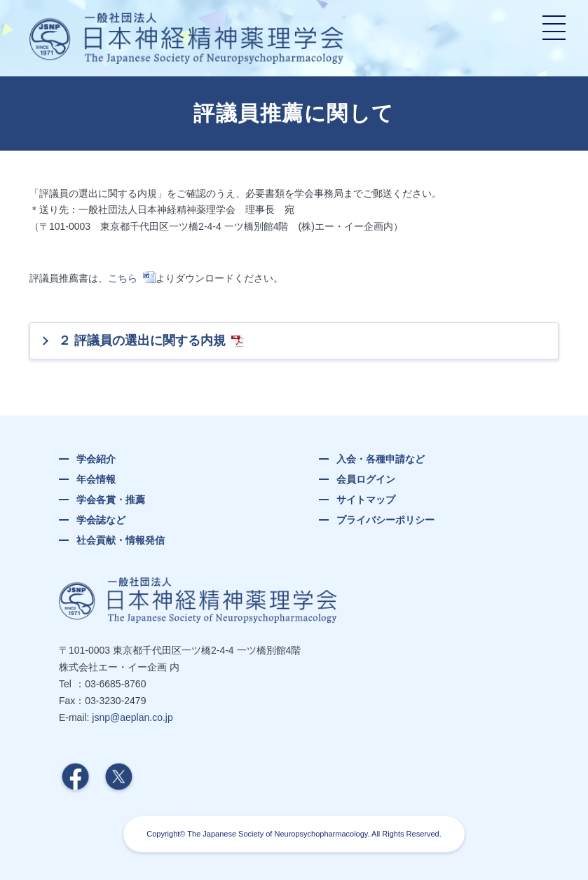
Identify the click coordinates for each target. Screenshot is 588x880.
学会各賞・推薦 (111, 500)
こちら (123, 278)
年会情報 (96, 479)
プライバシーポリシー (385, 520)
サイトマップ (366, 500)
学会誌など (101, 520)
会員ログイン (366, 479)
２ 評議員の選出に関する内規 (142, 341)
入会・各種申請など (381, 459)
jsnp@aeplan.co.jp (132, 717)
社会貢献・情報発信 (121, 540)
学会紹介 (96, 459)
